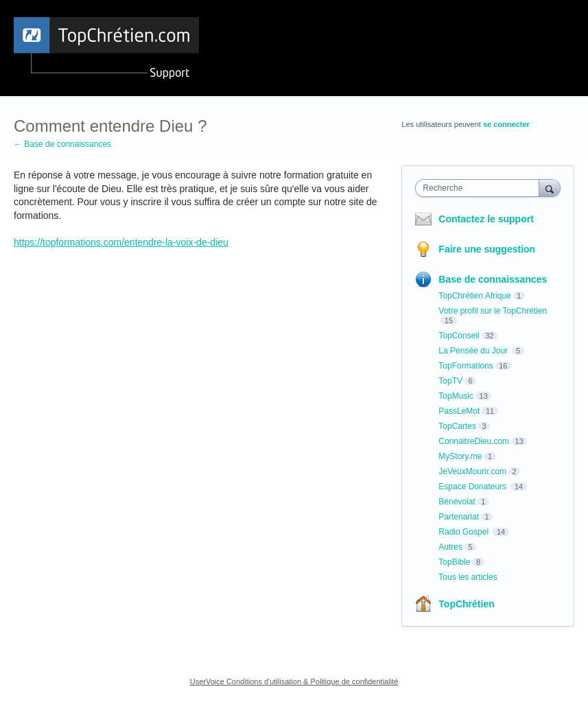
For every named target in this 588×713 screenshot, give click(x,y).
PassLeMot (459, 411)
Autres (450, 547)
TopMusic (456, 396)
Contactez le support (486, 219)
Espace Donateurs (473, 487)
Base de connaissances (493, 279)
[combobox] (480, 188)
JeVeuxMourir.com (472, 471)
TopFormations (466, 366)
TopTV (450, 381)
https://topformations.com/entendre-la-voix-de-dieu (121, 242)
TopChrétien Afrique (474, 296)
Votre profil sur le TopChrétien (493, 311)
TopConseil (459, 336)
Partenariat (459, 517)
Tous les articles (468, 577)
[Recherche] (550, 188)
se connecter (506, 124)
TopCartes (457, 426)
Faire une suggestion (487, 249)
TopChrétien (466, 604)
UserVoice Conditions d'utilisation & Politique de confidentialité (294, 681)
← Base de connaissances (62, 144)
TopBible (454, 562)
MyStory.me (460, 456)
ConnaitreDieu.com (474, 441)
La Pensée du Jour (474, 351)
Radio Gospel (464, 532)
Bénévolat (457, 502)
